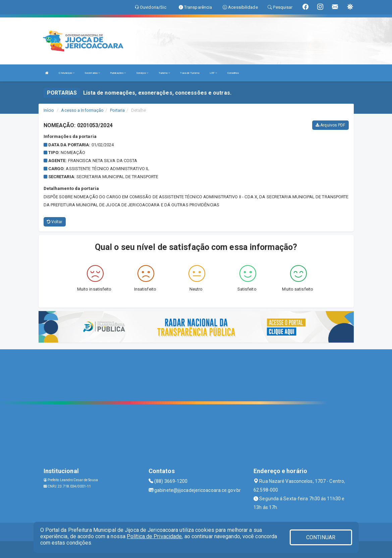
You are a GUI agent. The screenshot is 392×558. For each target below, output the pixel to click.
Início (49, 110)
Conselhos (233, 73)
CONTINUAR (321, 537)
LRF (213, 73)
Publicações (118, 73)
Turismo (164, 73)
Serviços (142, 73)
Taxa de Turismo (190, 73)
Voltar (55, 222)
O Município (67, 73)
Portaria (118, 110)
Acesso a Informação (82, 110)
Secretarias (92, 73)
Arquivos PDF (330, 125)
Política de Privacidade (154, 536)
